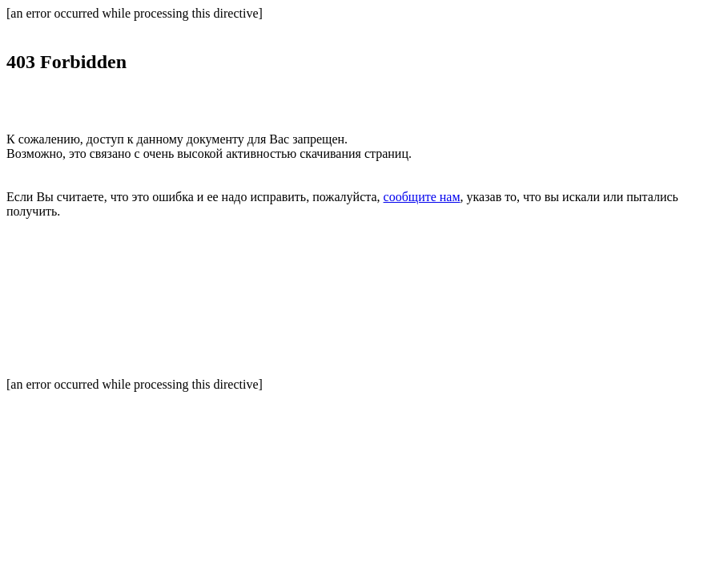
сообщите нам (422, 197)
